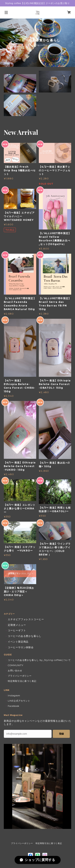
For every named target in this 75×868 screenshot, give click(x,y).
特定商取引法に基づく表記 (22, 681)
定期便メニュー (17, 625)
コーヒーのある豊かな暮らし (25, 636)
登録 (61, 734)
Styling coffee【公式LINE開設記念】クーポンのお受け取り (37, 3)
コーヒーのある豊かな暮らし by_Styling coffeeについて (39, 660)
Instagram (14, 696)
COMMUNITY (16, 665)
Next (72, 43)
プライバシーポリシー (20, 676)
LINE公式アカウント (19, 701)
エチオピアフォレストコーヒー (26, 619)
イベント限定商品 (18, 642)
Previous (3, 43)
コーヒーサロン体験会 (21, 647)
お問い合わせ (15, 671)
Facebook (14, 706)
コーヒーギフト (17, 630)
